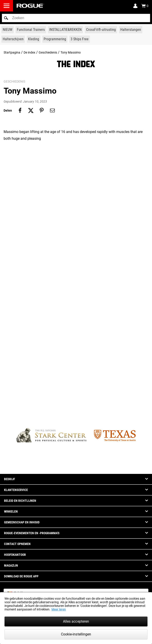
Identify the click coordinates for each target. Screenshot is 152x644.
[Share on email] (52, 110)
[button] (6, 18)
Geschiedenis (48, 52)
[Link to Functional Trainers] (31, 30)
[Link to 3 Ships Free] (80, 39)
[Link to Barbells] (131, 30)
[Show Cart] (145, 6)
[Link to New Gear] (8, 30)
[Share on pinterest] (42, 110)
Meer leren (59, 609)
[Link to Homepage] (30, 6)
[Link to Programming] (55, 39)
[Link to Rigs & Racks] (65, 30)
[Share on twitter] (31, 110)
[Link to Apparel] (34, 39)
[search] (76, 18)
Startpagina (12, 52)
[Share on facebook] (20, 110)
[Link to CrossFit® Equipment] (101, 30)
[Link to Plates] (13, 39)
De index (29, 52)
